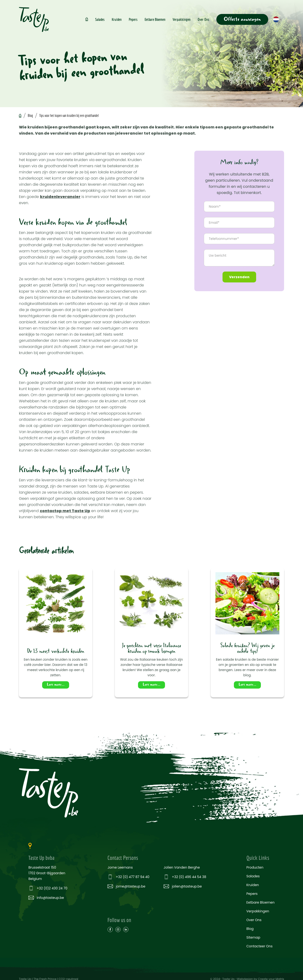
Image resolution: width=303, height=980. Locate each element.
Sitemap (253, 937)
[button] (277, 19)
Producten (255, 867)
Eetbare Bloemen (155, 19)
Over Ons (203, 19)
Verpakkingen (182, 19)
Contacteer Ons (259, 946)
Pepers (133, 19)
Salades (100, 19)
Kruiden (117, 19)
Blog (30, 115)
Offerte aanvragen (242, 19)
